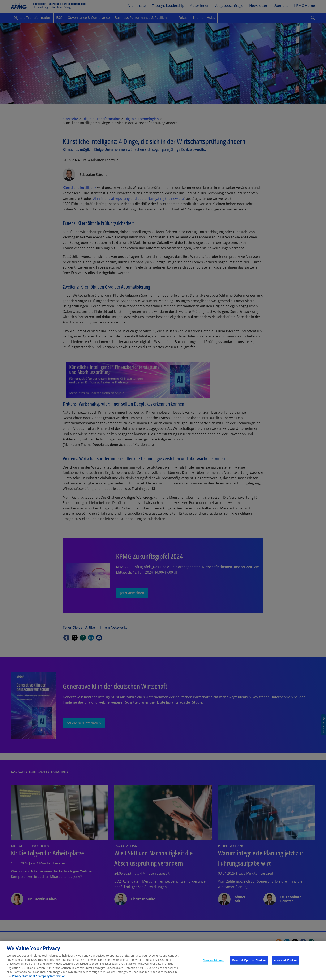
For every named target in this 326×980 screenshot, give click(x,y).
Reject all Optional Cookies (249, 966)
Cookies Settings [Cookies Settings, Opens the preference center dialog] (213, 966)
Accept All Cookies (285, 966)
